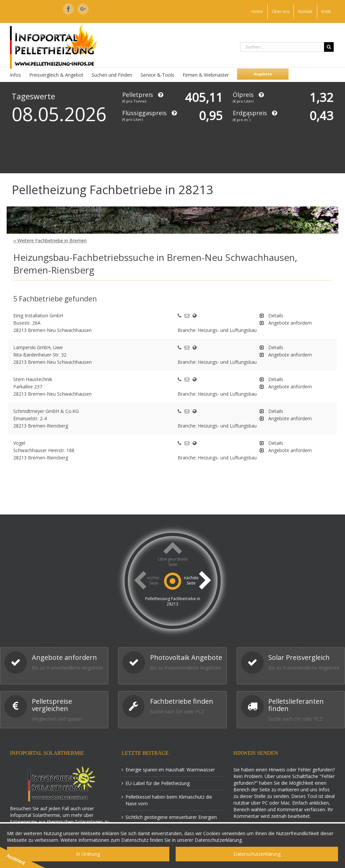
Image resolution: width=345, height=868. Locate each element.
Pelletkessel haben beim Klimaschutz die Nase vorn (169, 800)
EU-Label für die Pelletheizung (158, 783)
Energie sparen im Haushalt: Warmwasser (170, 770)
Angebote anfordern (290, 323)
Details (276, 316)
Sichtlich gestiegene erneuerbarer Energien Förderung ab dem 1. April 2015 (171, 820)
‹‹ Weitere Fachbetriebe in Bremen (50, 240)
